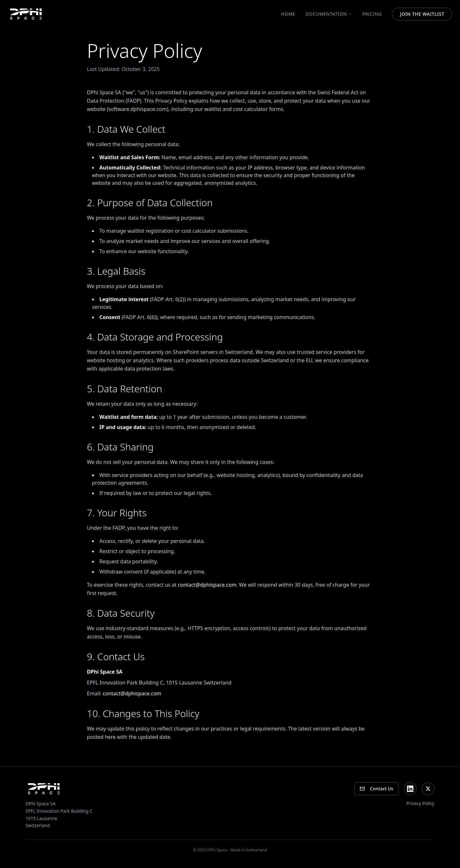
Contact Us (376, 789)
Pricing (372, 14)
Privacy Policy (420, 803)
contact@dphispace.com (207, 585)
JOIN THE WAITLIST (422, 14)
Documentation (329, 14)
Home (288, 14)
